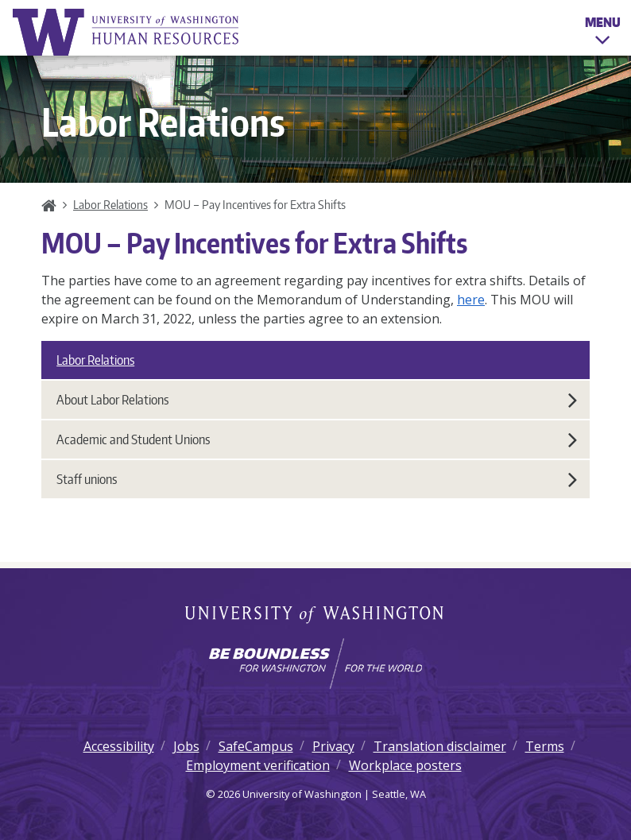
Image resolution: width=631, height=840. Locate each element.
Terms (545, 746)
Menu (603, 33)
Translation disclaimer (440, 746)
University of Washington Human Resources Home (127, 32)
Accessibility (119, 746)
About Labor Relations (317, 400)
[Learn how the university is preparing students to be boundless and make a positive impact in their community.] (315, 664)
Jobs (186, 746)
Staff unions (317, 479)
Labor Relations (110, 204)
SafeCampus (256, 746)
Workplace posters (405, 765)
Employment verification (258, 765)
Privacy (333, 746)
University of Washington (316, 616)
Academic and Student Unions (317, 439)
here (471, 300)
